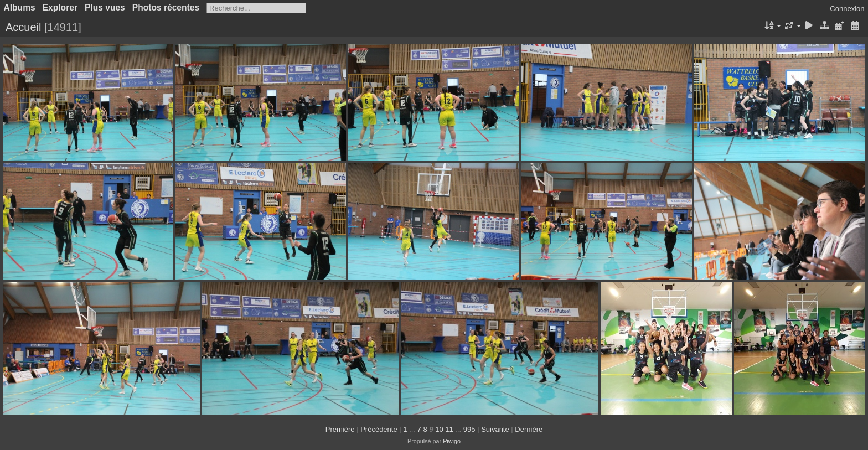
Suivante (495, 429)
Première (340, 429)
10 (439, 429)
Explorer (60, 7)
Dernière (529, 429)
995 (469, 429)
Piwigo (452, 441)
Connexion (847, 9)
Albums (20, 7)
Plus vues (105, 7)
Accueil (23, 27)
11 (449, 429)
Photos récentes (166, 7)
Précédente (379, 429)
